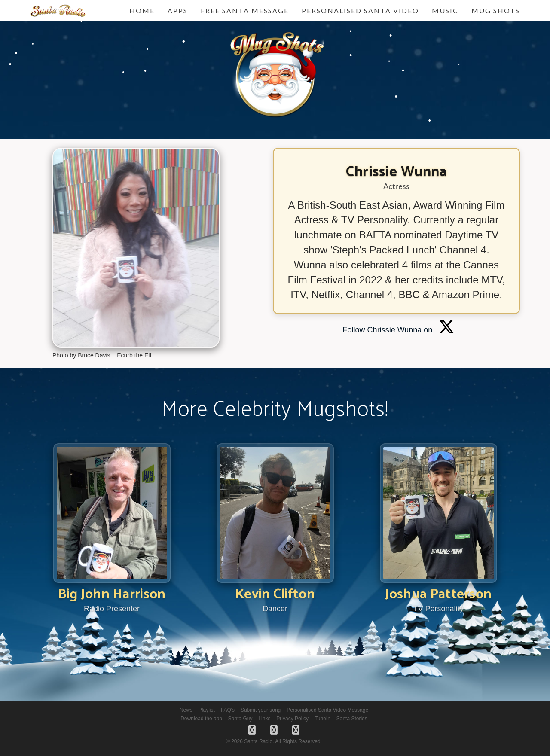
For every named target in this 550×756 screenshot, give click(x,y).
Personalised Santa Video (360, 11)
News (186, 710)
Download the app (201, 719)
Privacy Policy (292, 719)
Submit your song (261, 710)
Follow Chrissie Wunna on (399, 330)
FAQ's (228, 710)
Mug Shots (496, 11)
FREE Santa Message (245, 11)
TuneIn (322, 719)
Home (142, 11)
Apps (178, 11)
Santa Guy (240, 719)
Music (445, 11)
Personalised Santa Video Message (327, 710)
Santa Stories (352, 719)
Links (264, 719)
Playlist (207, 710)
